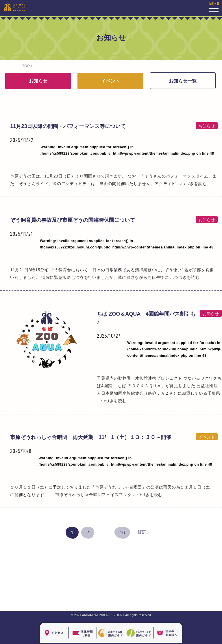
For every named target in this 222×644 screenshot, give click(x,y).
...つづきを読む (148, 495)
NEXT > (143, 533)
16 (122, 533)
